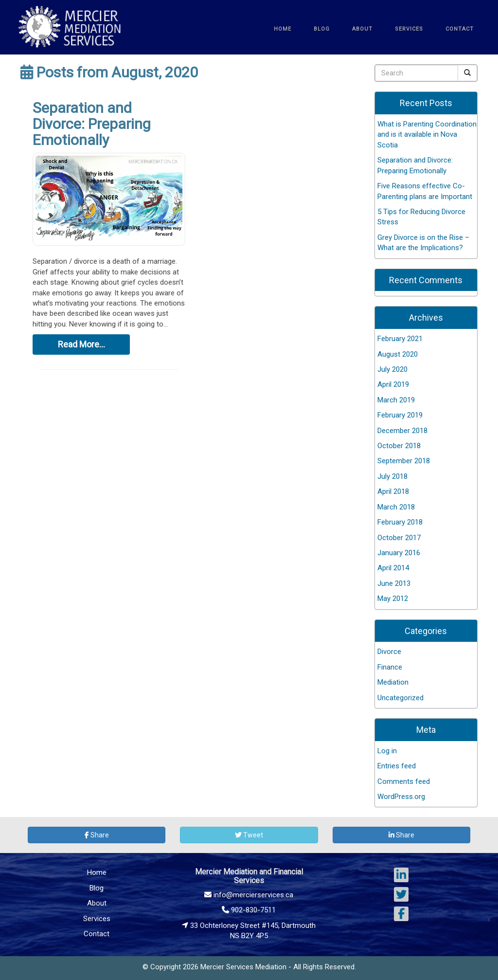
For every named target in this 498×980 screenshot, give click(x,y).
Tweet (249, 835)
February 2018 (400, 522)
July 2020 (392, 369)
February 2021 (400, 339)
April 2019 (393, 384)
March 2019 (396, 400)
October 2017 (399, 538)
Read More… (81, 344)
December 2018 (402, 431)
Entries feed (397, 766)
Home (97, 872)
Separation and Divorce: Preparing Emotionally (92, 124)
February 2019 (400, 415)
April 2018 (393, 491)
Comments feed (404, 781)
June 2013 (394, 583)
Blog (97, 888)
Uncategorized (400, 698)
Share (97, 835)
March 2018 (396, 507)
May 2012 (393, 599)
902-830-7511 (249, 910)
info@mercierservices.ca (249, 895)
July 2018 (392, 476)
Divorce (389, 652)
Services (97, 919)
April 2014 (393, 568)
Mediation (393, 682)
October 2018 (399, 446)
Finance (390, 667)
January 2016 (399, 553)
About (97, 903)
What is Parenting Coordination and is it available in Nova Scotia (427, 135)
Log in (387, 751)
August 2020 (398, 354)
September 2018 (404, 461)
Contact (97, 934)
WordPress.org (401, 797)
